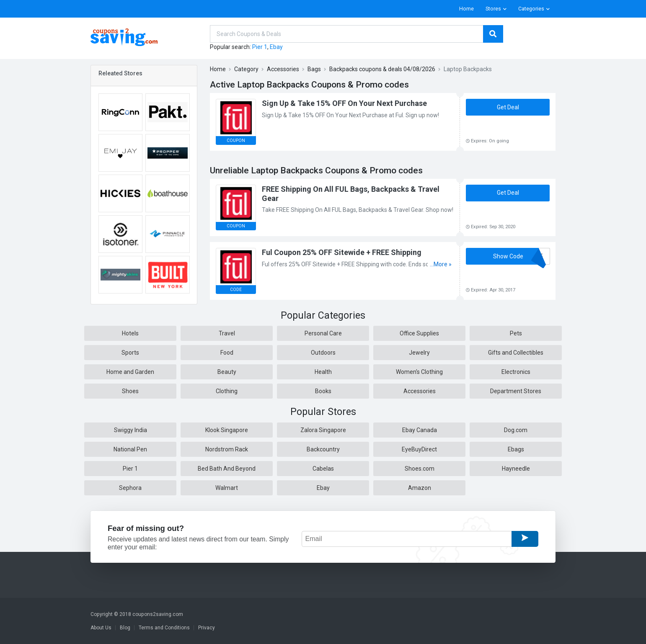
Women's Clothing (419, 372)
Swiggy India (130, 430)
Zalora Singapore (323, 430)
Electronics (516, 372)
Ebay (276, 47)
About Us (101, 628)
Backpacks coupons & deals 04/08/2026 (382, 69)
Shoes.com (420, 469)
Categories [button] (531, 9)
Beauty (227, 372)
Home (466, 9)
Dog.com (516, 430)
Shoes (130, 391)
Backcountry (323, 449)
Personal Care (323, 333)
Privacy (207, 628)
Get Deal (508, 107)
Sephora (130, 488)
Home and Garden (130, 372)
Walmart (227, 488)
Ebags (516, 449)
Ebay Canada (420, 430)
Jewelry (419, 353)
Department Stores (516, 391)
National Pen (130, 449)
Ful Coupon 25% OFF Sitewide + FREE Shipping (342, 252)
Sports (130, 353)
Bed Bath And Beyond (227, 469)
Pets (516, 333)
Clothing (227, 391)
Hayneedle (516, 469)
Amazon (420, 488)
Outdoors (323, 353)
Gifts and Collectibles (516, 353)
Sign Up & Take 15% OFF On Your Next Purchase (344, 103)
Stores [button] (493, 9)
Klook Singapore (227, 430)
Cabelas (323, 469)
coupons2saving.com (158, 614)
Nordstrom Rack (227, 449)
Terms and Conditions (164, 628)
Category (246, 69)
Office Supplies (419, 333)
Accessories (283, 69)
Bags (314, 69)
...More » (441, 264)
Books (323, 391)
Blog (125, 628)
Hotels (130, 333)
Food (227, 353)
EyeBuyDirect (419, 449)
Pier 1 (260, 47)
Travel (227, 333)
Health (323, 372)
